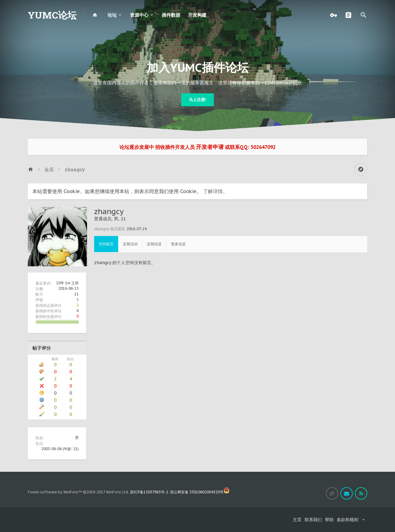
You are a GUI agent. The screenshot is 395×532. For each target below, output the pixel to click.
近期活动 (130, 244)
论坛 (112, 15)
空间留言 (106, 244)
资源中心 (139, 15)
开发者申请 (210, 147)
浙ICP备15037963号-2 (149, 492)
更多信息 (178, 244)
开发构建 (197, 15)
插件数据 (171, 15)
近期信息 (154, 244)
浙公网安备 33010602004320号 (200, 492)
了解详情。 (215, 191)
